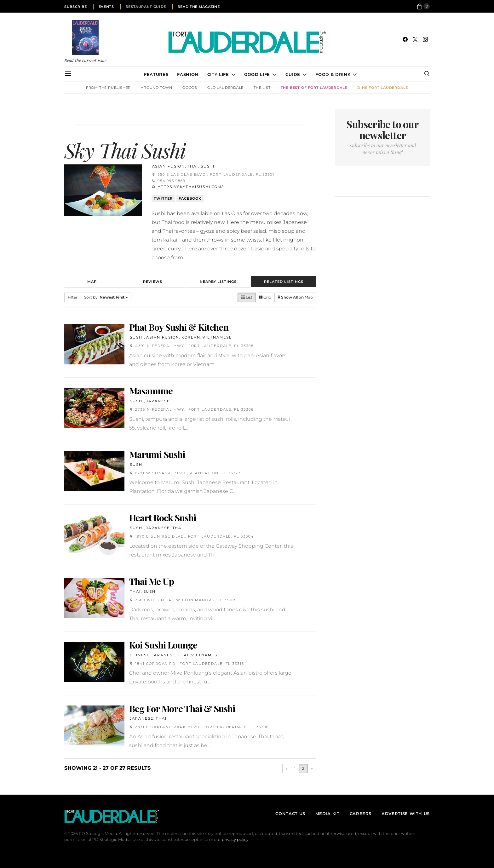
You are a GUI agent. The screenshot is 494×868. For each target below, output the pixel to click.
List (247, 297)
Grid (265, 297)
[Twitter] (415, 39)
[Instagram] (425, 39)
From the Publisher (108, 88)
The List (262, 88)
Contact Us (290, 814)
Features (156, 74)
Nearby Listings (218, 282)
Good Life (257, 74)
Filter (73, 297)
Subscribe (76, 7)
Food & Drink (333, 74)
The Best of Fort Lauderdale (314, 88)
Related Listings (284, 282)
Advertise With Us (406, 814)
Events (106, 7)
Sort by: (106, 297)
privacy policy (235, 839)
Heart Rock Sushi (163, 517)
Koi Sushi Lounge (163, 645)
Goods (190, 88)
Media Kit (327, 814)
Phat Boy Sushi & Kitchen (179, 327)
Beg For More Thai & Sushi (182, 708)
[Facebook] (405, 39)
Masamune (151, 391)
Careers (361, 814)
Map (92, 282)
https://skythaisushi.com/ (190, 187)
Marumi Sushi (157, 454)
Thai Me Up (152, 581)
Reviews (153, 282)
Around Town (157, 88)
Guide (293, 74)
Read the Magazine (199, 7)
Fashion (188, 74)
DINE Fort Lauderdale (383, 88)
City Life (218, 74)
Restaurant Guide (146, 7)
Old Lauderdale (225, 88)
